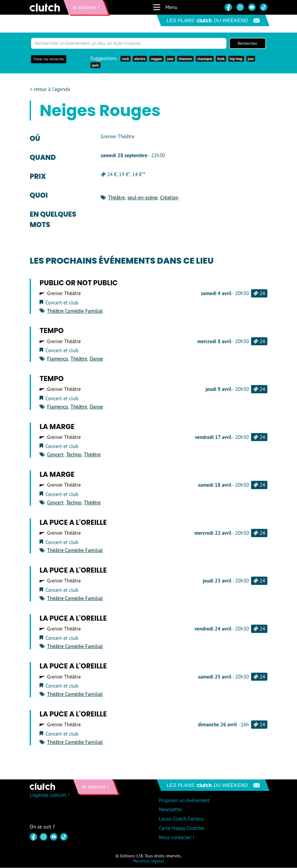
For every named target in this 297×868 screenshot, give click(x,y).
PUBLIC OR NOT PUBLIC (79, 283)
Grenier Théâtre (64, 294)
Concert (55, 455)
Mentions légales (148, 861)
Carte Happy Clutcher (182, 828)
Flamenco (57, 359)
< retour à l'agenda (50, 89)
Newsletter (171, 810)
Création (169, 198)
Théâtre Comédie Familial (75, 311)
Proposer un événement (185, 800)
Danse (96, 359)
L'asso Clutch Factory (181, 819)
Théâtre (117, 198)
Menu (165, 7)
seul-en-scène (142, 198)
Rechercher (248, 43)
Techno (74, 455)
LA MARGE (57, 427)
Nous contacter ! (177, 838)
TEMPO (52, 331)
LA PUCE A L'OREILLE (73, 523)
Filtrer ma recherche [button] (49, 59)
